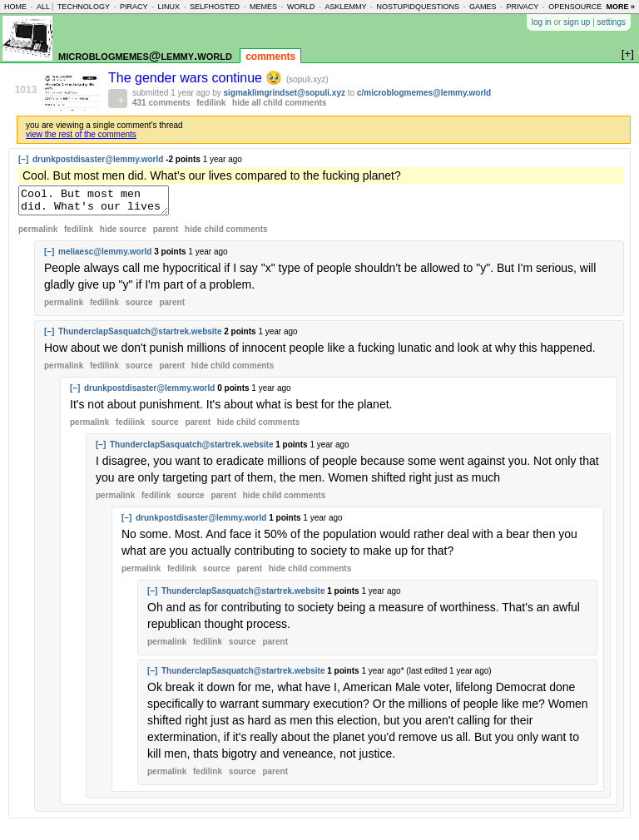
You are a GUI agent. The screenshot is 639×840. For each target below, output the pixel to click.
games (483, 7)
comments (270, 57)
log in (542, 22)
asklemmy (345, 7)
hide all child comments (279, 103)
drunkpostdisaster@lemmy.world (98, 159)
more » (620, 7)
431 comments (161, 103)
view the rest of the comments (81, 134)
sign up (577, 22)
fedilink (211, 103)
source (139, 307)
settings (612, 22)
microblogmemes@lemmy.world (145, 55)
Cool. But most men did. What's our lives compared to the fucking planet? (102, 203)
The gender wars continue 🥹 (197, 78)
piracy (134, 7)
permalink (38, 234)
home (15, 7)
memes (263, 7)
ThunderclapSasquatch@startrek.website (140, 336)
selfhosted (215, 7)
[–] (23, 159)
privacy (523, 7)
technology (84, 7)
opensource (575, 7)
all (43, 7)
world (301, 7)
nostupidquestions (418, 7)
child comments (226, 234)
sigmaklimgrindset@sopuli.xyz (285, 93)
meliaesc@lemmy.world (105, 257)
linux (168, 7)
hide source (123, 234)
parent (166, 234)
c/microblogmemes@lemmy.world (424, 93)
